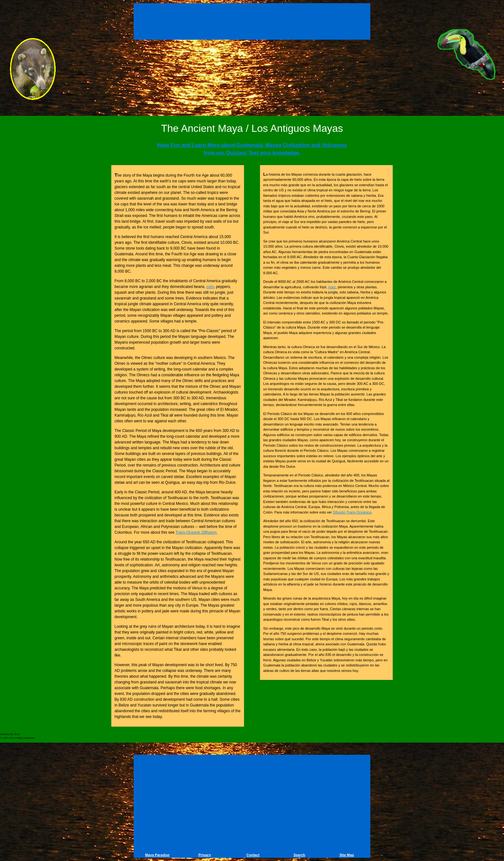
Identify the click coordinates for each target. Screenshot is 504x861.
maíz (332, 287)
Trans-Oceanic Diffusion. (197, 532)
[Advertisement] (252, 22)
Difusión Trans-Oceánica (352, 512)
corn (210, 287)
